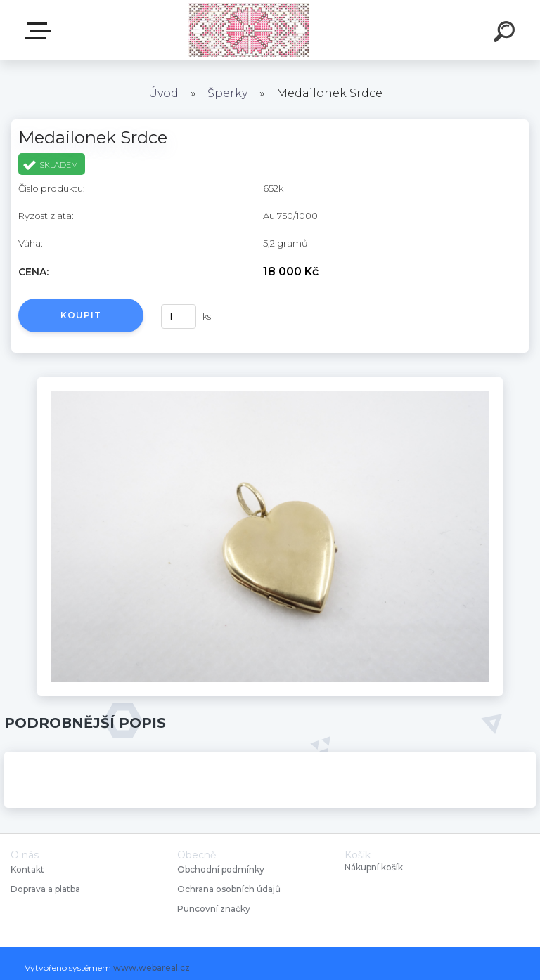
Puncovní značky (214, 909)
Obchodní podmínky (221, 869)
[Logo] (249, 30)
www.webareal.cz (152, 968)
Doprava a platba (45, 889)
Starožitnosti (41, 31)
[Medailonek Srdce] (270, 382)
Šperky (227, 93)
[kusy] (179, 316)
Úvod (163, 93)
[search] (506, 34)
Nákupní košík (374, 868)
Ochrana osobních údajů (229, 889)
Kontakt (28, 869)
